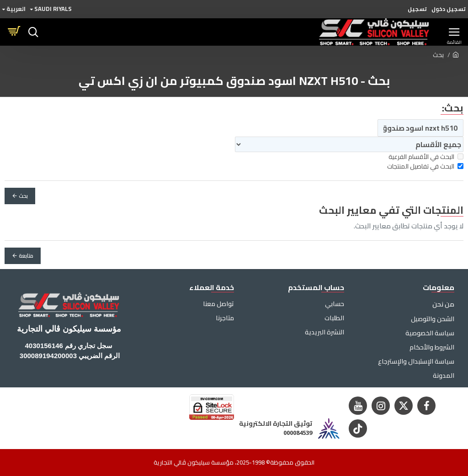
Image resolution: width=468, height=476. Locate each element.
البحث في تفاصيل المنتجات (425, 167)
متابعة (26, 256)
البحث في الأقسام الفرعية (426, 157)
